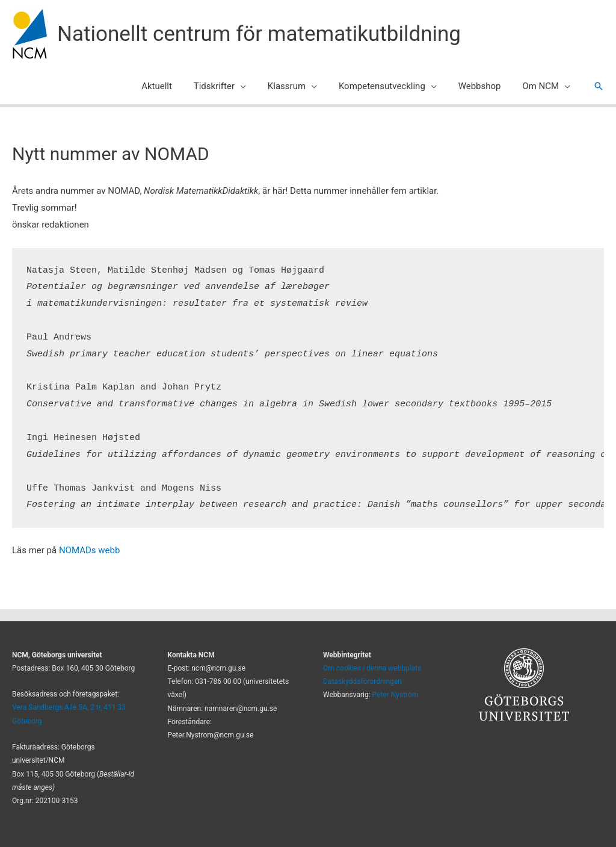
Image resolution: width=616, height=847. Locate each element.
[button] (599, 86)
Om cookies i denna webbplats (372, 668)
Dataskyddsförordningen (362, 681)
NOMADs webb (89, 550)
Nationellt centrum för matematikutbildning (259, 34)
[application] (256, 86)
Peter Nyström (396, 695)
